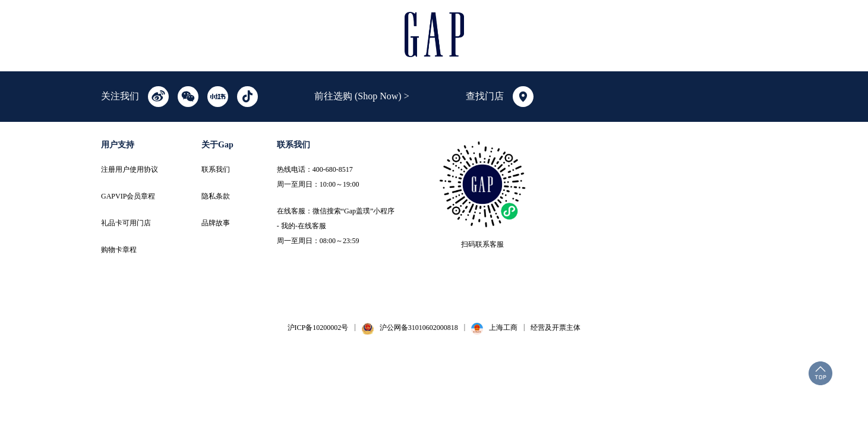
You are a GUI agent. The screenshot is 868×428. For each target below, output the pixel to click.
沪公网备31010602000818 (419, 328)
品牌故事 (216, 223)
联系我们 (216, 169)
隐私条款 (216, 196)
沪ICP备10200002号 (318, 328)
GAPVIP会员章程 (128, 196)
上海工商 (503, 328)
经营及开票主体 (555, 328)
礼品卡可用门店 (126, 223)
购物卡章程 (119, 250)
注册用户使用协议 (130, 169)
